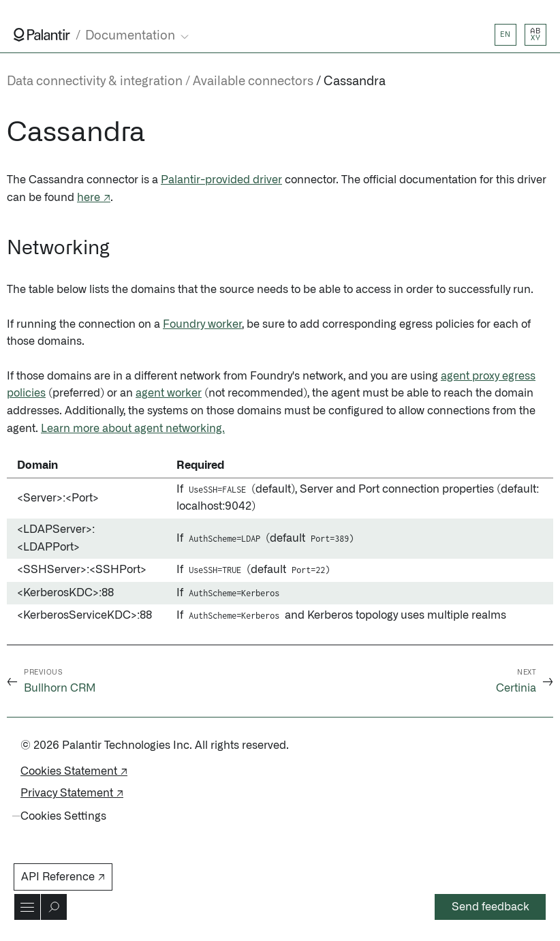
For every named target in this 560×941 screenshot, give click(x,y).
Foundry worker (202, 324)
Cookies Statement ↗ (74, 771)
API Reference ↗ (63, 877)
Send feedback (491, 907)
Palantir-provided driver (221, 180)
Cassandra (355, 82)
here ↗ (94, 198)
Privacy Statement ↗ (72, 793)
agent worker (169, 393)
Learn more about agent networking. (133, 429)
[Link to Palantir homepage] (42, 35)
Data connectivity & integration (95, 82)
